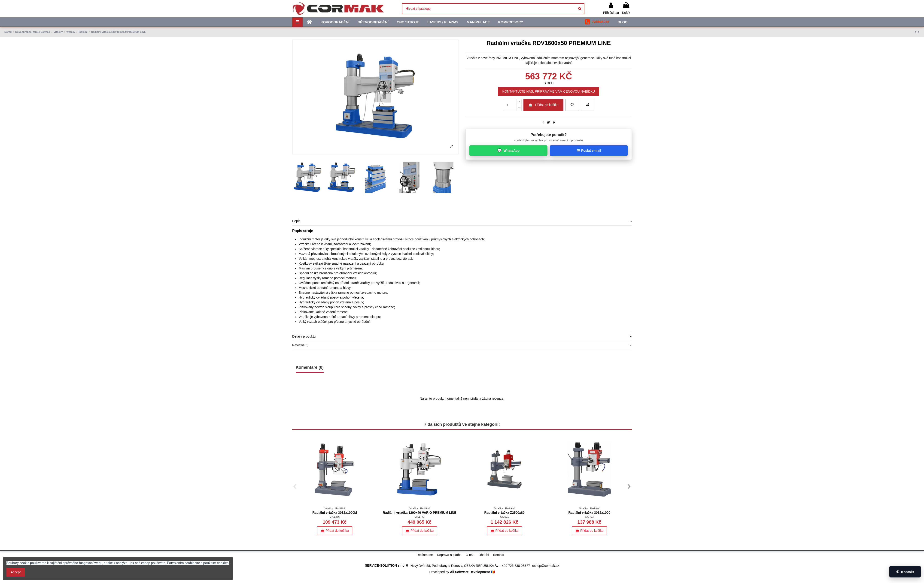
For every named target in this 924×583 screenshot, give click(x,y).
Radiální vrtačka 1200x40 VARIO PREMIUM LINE (420, 513)
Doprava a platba (449, 555)
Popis (462, 221)
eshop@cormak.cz (546, 566)
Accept (16, 572)
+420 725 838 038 (513, 566)
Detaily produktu (462, 337)
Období (484, 555)
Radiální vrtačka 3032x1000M (335, 513)
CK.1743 (419, 517)
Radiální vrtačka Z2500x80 (505, 513)
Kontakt (499, 555)
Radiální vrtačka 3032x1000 (589, 513)
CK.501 (504, 517)
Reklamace (425, 555)
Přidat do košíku (543, 105)
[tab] (462, 221)
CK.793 (589, 517)
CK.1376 (335, 517)
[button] (597, 22)
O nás (470, 555)
